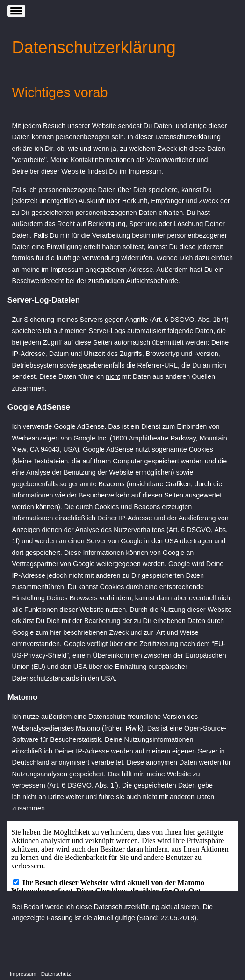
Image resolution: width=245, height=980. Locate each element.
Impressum (23, 974)
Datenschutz (56, 974)
